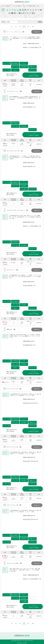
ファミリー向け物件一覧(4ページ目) (31, 6)
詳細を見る (22, 58)
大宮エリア (9, 6)
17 (33, 27)
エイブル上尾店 (17, 6)
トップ (2, 6)
